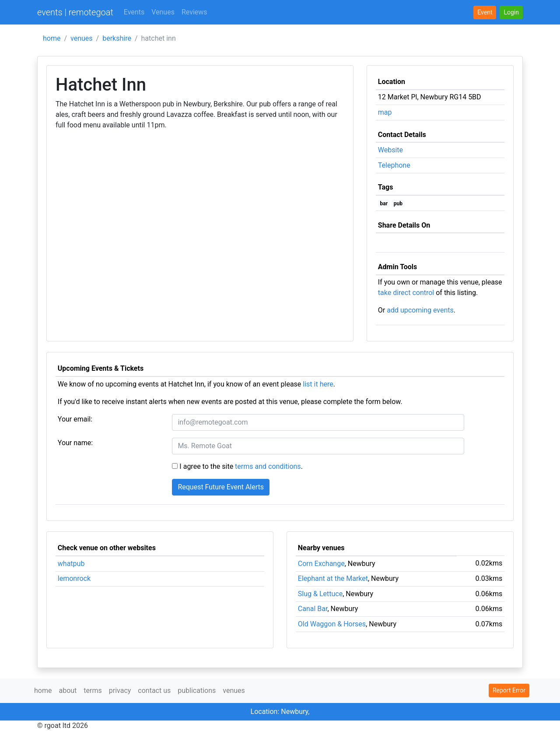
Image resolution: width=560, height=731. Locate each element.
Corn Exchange (321, 564)
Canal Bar (313, 609)
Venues (163, 12)
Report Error (509, 690)
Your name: (75, 443)
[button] (511, 12)
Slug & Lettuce (320, 594)
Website (390, 150)
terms (93, 691)
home (52, 38)
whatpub (71, 564)
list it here (318, 384)
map (385, 112)
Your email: (75, 419)
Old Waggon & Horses (332, 624)
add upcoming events (420, 310)
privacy (120, 691)
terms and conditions (268, 466)
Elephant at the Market (333, 578)
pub (398, 204)
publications (197, 691)
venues (82, 38)
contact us (154, 691)
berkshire (117, 38)
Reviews (194, 12)
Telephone (394, 165)
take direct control (406, 293)
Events (134, 12)
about (68, 691)
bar (384, 204)
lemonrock (74, 578)
